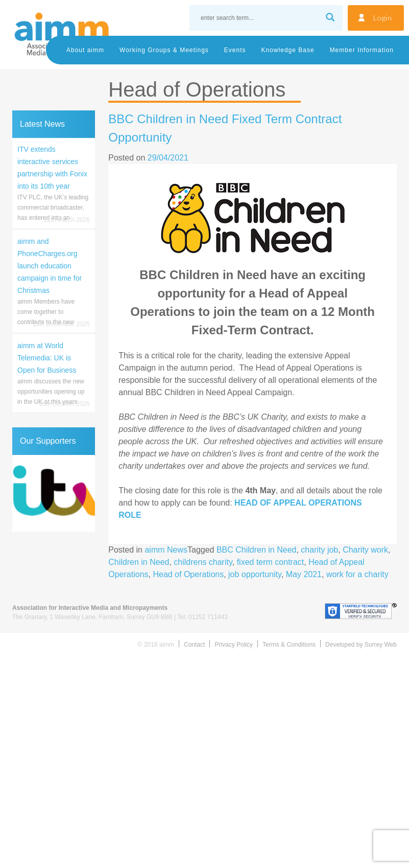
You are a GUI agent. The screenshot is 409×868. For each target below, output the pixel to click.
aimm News (166, 550)
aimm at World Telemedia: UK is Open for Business (47, 358)
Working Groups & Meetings (164, 50)
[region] (54, 493)
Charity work (365, 550)
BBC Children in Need (257, 550)
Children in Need (139, 562)
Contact (194, 645)
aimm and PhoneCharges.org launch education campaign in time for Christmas (50, 266)
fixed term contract (271, 562)
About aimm (85, 50)
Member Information (362, 50)
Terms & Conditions (289, 645)
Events (235, 50)
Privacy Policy (234, 645)
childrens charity (203, 562)
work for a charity (357, 574)
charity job (319, 550)
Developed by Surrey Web (361, 645)
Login (383, 18)
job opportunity (255, 574)
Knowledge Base (288, 50)
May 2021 (304, 574)
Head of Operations (188, 574)
